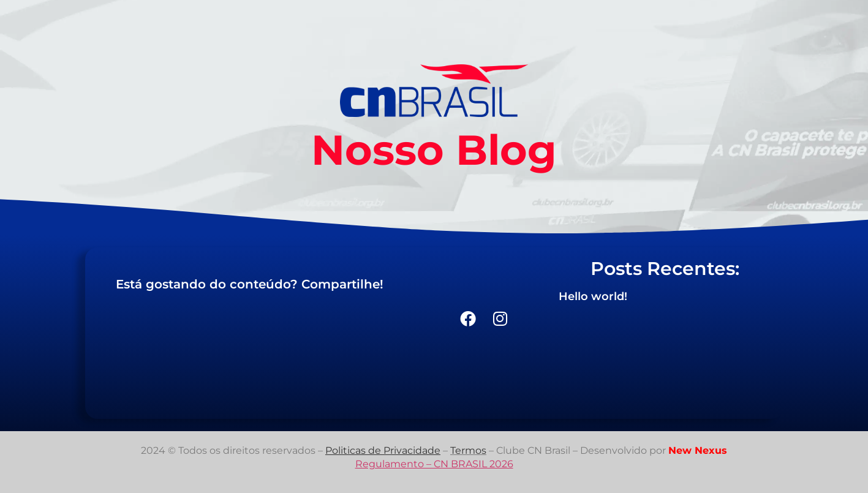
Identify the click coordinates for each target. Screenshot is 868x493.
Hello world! (593, 296)
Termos (468, 450)
